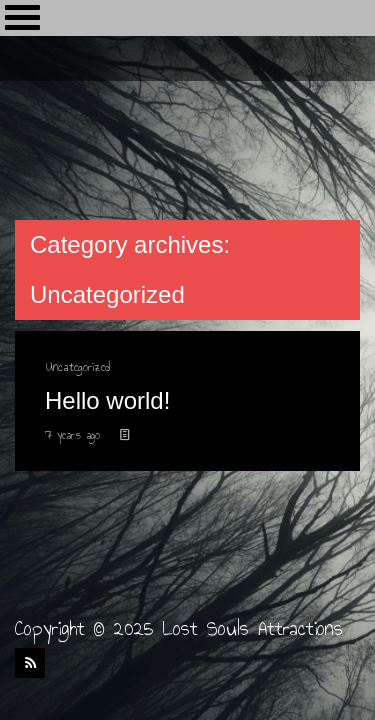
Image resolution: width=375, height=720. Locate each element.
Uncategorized (77, 367)
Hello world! (107, 400)
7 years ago (75, 435)
